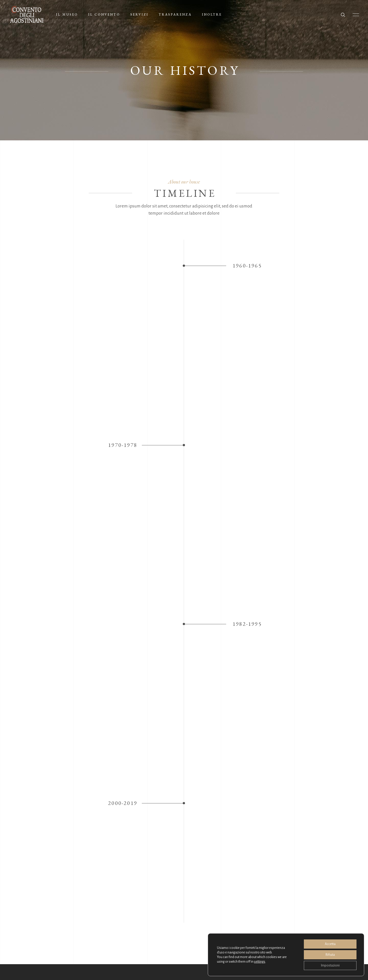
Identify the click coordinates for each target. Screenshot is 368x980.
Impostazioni (330, 965)
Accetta (330, 944)
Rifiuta (330, 955)
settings (260, 962)
